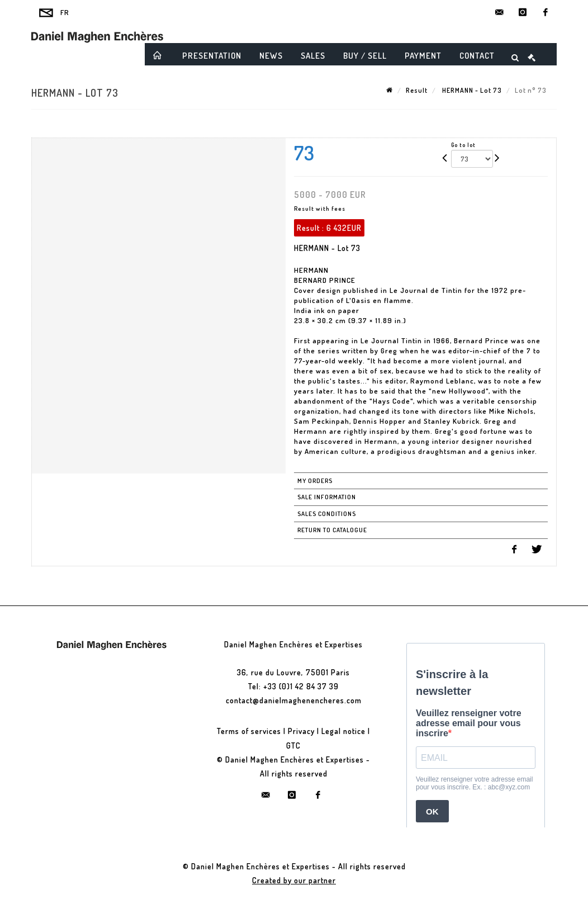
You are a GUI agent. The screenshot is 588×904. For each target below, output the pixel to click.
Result (417, 90)
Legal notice (343, 731)
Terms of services (249, 731)
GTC (293, 746)
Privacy (301, 731)
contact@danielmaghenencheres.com (294, 700)
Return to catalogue (332, 530)
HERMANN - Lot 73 (471, 90)
